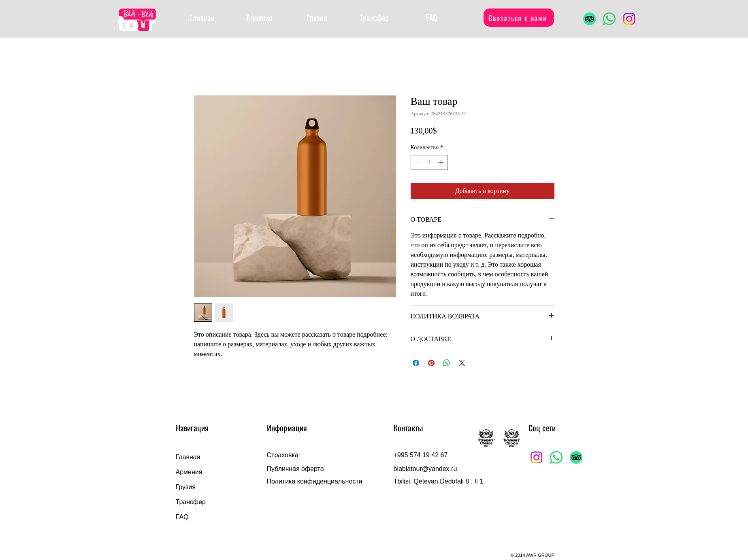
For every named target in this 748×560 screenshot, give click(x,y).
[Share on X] (462, 363)
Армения (189, 472)
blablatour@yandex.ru (425, 469)
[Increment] (442, 162)
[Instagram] (629, 19)
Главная (188, 457)
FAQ (182, 517)
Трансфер (191, 502)
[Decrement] (417, 162)
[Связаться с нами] (519, 18)
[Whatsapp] (609, 19)
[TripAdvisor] (589, 19)
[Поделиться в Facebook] (416, 363)
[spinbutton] (429, 162)
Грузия (186, 487)
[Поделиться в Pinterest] (431, 363)
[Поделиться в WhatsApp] (447, 363)
